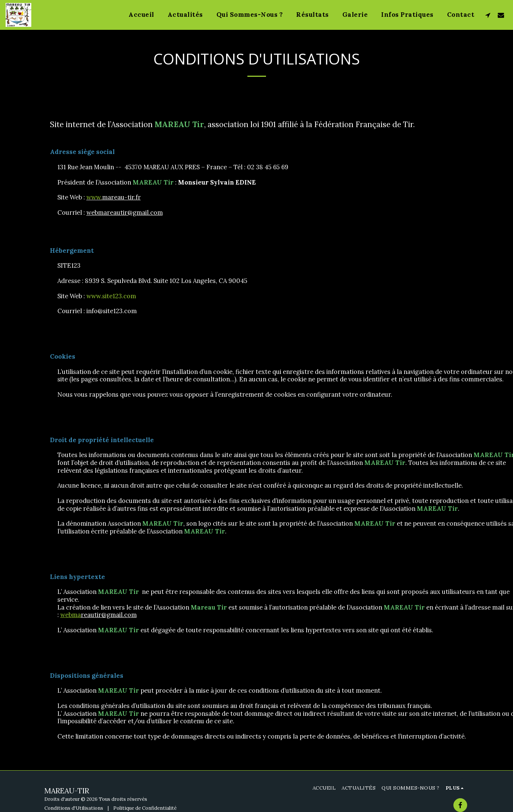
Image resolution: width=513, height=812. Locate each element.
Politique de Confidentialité (145, 808)
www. (94, 197)
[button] (488, 15)
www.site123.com (111, 296)
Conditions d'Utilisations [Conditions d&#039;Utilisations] (74, 808)
